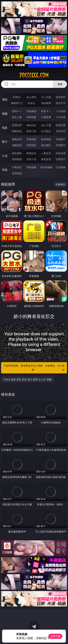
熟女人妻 (17, 117)
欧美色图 (46, 139)
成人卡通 (46, 125)
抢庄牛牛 (61, 103)
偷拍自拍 (31, 125)
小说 (5, 156)
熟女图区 (46, 145)
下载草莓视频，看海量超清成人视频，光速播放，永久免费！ (34, 368)
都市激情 (17, 153)
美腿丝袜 (17, 145)
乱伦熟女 (46, 131)
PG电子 (17, 97)
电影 (5, 128)
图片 (5, 142)
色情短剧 (17, 173)
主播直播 (46, 117)
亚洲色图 (31, 139)
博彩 (5, 100)
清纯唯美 (31, 145)
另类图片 (61, 145)
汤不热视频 (46, 167)
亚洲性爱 (17, 125)
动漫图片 (61, 139)
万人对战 (46, 97)
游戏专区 (61, 97)
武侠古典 (61, 153)
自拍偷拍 (31, 111)
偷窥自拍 (17, 139)
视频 (5, 114)
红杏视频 (61, 167)
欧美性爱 (61, 125)
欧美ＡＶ (46, 111)
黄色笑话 (46, 159)
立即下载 (55, 636)
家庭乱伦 (31, 153)
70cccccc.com (34, 75)
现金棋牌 (46, 103)
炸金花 (31, 103)
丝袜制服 (31, 117)
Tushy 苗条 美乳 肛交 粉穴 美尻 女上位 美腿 (28, 379)
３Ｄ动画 (61, 111)
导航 (5, 170)
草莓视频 (31, 167)
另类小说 (31, 159)
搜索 (60, 84)
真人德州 (31, 97)
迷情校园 (17, 159)
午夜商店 (17, 167)
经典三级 (31, 131)
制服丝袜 (17, 131)
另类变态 (61, 131)
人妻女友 (46, 153)
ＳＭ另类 (61, 117)
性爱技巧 (61, 159)
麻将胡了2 (17, 103)
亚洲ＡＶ (17, 111)
